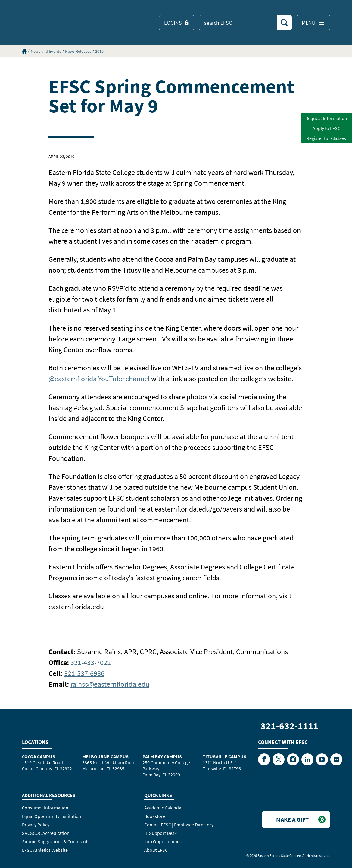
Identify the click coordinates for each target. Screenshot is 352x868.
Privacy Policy (36, 825)
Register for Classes (326, 138)
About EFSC (156, 850)
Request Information (326, 118)
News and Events (46, 51)
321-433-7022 (91, 662)
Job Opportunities (163, 841)
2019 (99, 51)
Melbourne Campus (105, 756)
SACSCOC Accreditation (46, 833)
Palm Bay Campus (162, 756)
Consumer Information (45, 808)
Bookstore (155, 816)
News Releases (78, 51)
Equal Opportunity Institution (52, 816)
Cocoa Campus (39, 756)
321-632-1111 (289, 726)
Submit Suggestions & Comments (56, 841)
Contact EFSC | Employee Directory (179, 825)
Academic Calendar (164, 808)
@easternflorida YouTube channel (99, 379)
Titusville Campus (224, 756)
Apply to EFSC (326, 128)
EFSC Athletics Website (45, 850)
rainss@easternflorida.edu (110, 684)
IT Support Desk (160, 833)
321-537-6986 (84, 673)
